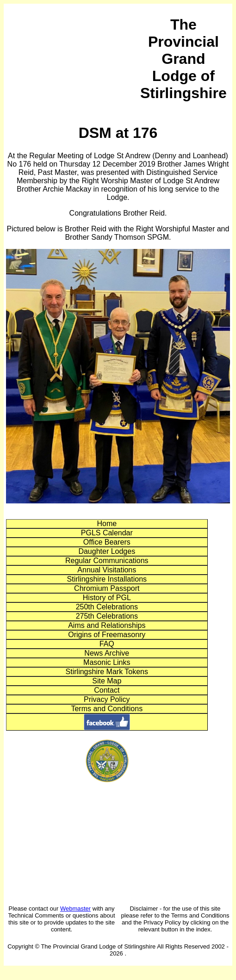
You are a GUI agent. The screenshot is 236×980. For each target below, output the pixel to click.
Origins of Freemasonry (107, 635)
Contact (107, 690)
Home (107, 524)
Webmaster (75, 909)
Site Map (107, 681)
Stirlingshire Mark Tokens (107, 672)
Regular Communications (107, 561)
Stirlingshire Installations (107, 579)
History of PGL (107, 598)
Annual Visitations (107, 570)
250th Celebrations (107, 607)
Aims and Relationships (107, 625)
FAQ (107, 644)
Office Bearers (107, 542)
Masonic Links (107, 662)
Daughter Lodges (107, 551)
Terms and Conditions (107, 709)
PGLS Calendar (107, 533)
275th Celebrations (107, 616)
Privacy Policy (107, 699)
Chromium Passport (107, 588)
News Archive (107, 653)
